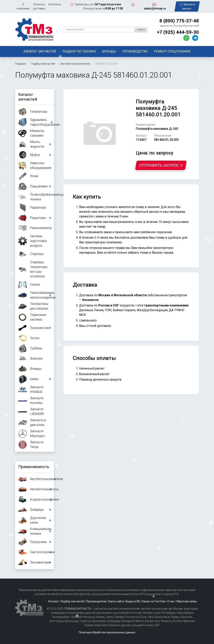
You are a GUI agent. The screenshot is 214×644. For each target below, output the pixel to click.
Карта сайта (116, 601)
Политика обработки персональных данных (107, 632)
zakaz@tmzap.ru (155, 8)
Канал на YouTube (154, 601)
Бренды (109, 51)
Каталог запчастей (40, 51)
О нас (171, 601)
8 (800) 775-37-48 (179, 21)
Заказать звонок (187, 6)
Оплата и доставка (39, 6)
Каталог (54, 601)
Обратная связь (187, 601)
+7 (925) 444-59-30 (178, 32)
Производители (96, 601)
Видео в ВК (133, 601)
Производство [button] (135, 51)
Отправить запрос (161, 165)
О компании (23, 6)
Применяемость (34, 467)
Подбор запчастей (73, 601)
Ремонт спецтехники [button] (172, 51)
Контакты (55, 4)
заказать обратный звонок (140, 212)
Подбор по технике (79, 51)
